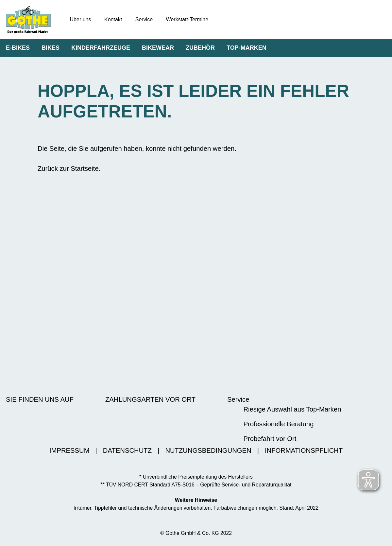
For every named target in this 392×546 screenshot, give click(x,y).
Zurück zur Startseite (68, 168)
